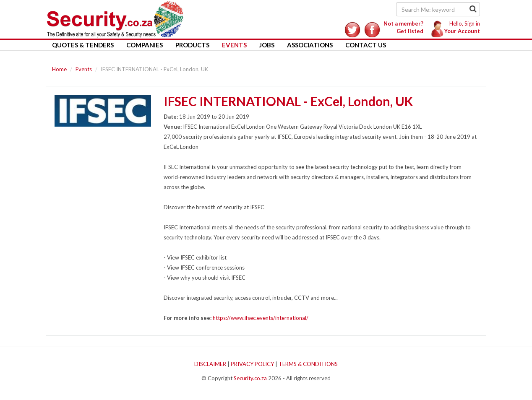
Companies (145, 45)
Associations (310, 45)
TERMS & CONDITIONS (308, 364)
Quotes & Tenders (83, 45)
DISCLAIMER (210, 364)
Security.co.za (250, 378)
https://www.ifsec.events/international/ (261, 318)
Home (59, 69)
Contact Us (366, 45)
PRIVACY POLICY (252, 364)
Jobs (267, 45)
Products (192, 45)
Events (234, 45)
